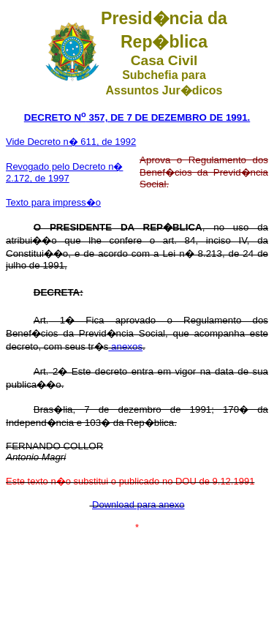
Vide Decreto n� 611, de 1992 (71, 142)
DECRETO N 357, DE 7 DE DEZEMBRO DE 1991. (137, 117)
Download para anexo (138, 505)
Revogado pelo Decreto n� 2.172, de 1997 (64, 172)
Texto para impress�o (53, 202)
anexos (125, 347)
